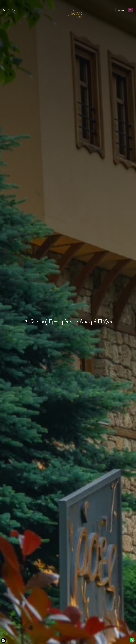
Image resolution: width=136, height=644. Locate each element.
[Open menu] (130, 10)
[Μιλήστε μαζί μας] (132, 640)
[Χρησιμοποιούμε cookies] (3, 641)
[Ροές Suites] (68, 10)
